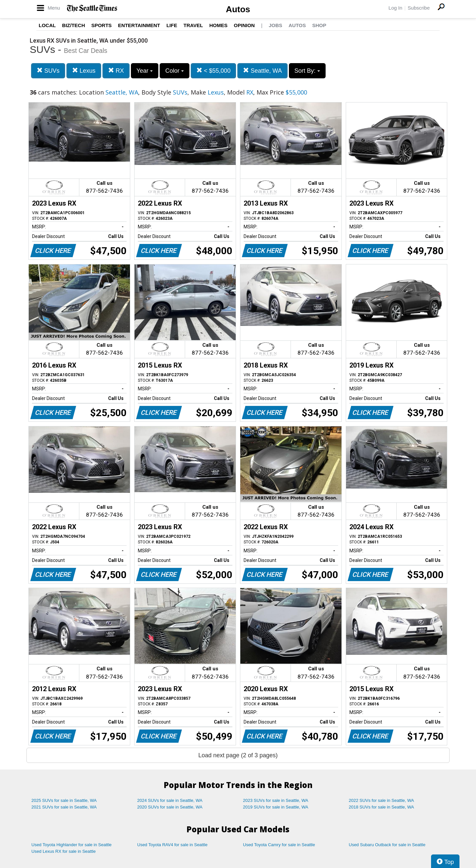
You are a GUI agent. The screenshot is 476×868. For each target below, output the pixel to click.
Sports (101, 25)
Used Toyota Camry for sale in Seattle (279, 845)
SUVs (48, 71)
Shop (319, 25)
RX (116, 71)
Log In (395, 8)
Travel (193, 25)
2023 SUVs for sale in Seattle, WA (276, 800)
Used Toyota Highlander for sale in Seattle (72, 845)
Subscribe (419, 8)
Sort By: (307, 71)
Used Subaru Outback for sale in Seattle (387, 845)
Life (172, 25)
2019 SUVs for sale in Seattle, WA (276, 807)
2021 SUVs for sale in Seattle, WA (64, 807)
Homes (218, 25)
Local (47, 25)
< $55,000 (214, 71)
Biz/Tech (74, 25)
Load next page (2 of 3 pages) (238, 755)
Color (175, 71)
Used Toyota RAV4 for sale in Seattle (172, 845)
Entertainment (139, 25)
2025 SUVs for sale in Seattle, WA (64, 800)
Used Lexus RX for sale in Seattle (63, 851)
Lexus (84, 71)
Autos (238, 9)
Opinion (244, 25)
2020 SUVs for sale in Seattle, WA (170, 807)
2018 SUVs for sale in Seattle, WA (381, 807)
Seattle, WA (262, 71)
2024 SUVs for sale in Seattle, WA (170, 800)
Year (145, 71)
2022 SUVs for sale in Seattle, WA (381, 800)
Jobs (276, 25)
